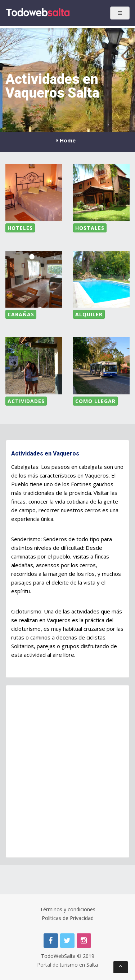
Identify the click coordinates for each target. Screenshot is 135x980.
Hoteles (20, 228)
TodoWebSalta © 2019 (68, 956)
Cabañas (21, 314)
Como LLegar (95, 401)
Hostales (90, 228)
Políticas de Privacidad (68, 918)
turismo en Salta (79, 965)
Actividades (26, 401)
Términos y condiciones (68, 909)
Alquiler (89, 314)
